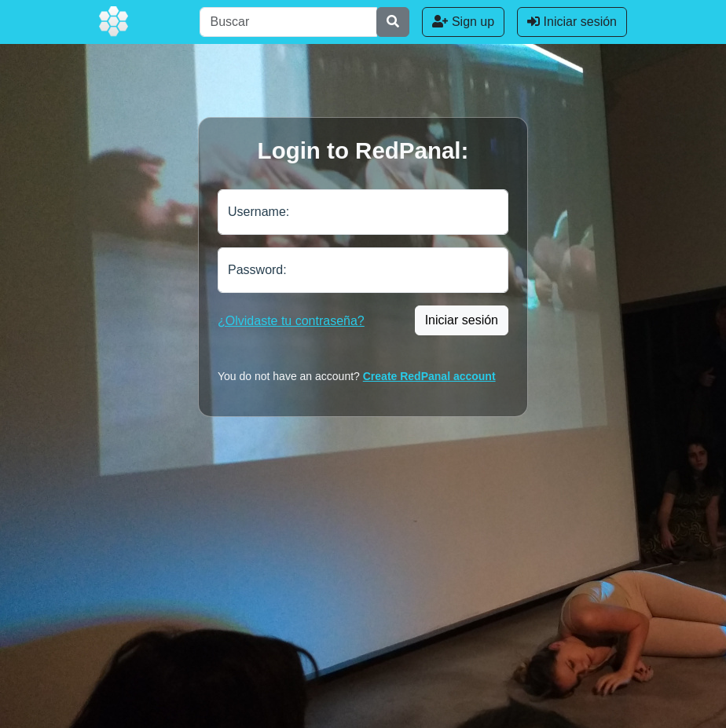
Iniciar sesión (572, 22)
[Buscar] (288, 22)
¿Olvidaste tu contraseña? (291, 321)
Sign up (463, 22)
